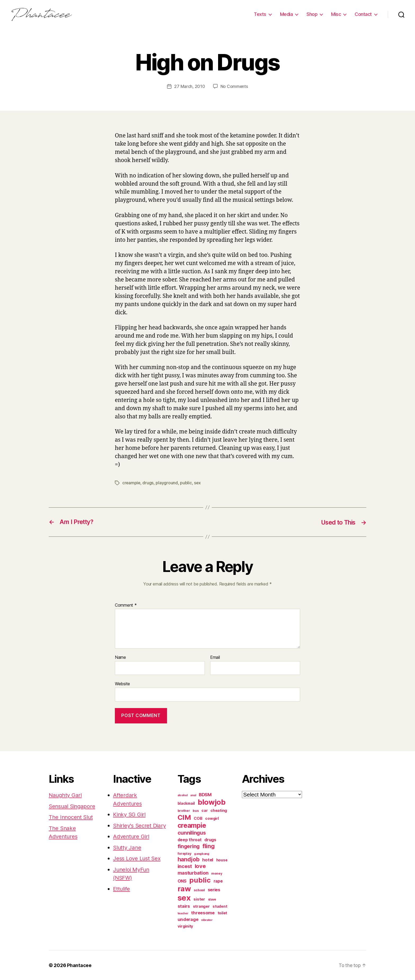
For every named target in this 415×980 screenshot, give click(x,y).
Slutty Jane (128, 855)
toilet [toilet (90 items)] (222, 913)
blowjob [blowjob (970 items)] (212, 802)
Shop (312, 14)
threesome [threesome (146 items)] (203, 912)
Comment (126, 605)
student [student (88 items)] (220, 906)
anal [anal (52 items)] (193, 795)
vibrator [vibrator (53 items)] (207, 920)
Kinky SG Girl (130, 814)
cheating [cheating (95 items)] (219, 810)
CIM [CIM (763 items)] (184, 817)
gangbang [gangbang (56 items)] (202, 853)
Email (215, 657)
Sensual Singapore (73, 806)
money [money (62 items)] (217, 873)
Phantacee (79, 965)
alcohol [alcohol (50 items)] (183, 795)
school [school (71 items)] (199, 890)
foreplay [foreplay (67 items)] (184, 853)
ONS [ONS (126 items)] (182, 881)
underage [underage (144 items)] (188, 919)
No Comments (234, 86)
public (186, 483)
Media (287, 14)
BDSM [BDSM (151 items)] (205, 794)
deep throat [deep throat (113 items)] (190, 840)
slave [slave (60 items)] (212, 899)
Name (120, 657)
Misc (336, 14)
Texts (260, 14)
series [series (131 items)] (214, 889)
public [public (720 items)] (200, 880)
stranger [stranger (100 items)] (201, 906)
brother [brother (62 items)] (184, 810)
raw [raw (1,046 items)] (184, 888)
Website (122, 683)
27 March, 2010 (190, 86)
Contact (363, 14)
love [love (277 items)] (200, 866)
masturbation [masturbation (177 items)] (193, 873)
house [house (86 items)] (222, 860)
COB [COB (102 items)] (198, 818)
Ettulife (122, 897)
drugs (148, 483)
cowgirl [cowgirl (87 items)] (212, 818)
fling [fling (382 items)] (209, 846)
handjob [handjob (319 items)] (189, 859)
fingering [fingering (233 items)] (189, 846)
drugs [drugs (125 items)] (210, 840)
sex (198, 483)
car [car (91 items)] (204, 810)
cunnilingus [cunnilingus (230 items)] (192, 833)
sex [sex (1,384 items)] (184, 898)
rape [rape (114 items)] (218, 881)
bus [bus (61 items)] (196, 811)
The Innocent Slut (71, 817)
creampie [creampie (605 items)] (192, 825)
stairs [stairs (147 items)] (184, 906)
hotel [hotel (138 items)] (208, 860)
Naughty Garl (66, 795)
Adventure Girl (132, 844)
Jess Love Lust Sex (138, 866)
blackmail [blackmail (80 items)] (186, 803)
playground (167, 483)
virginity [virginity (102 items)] (186, 926)
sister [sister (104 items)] (199, 899)
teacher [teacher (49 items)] (183, 913)
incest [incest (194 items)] (185, 866)
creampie (132, 483)
